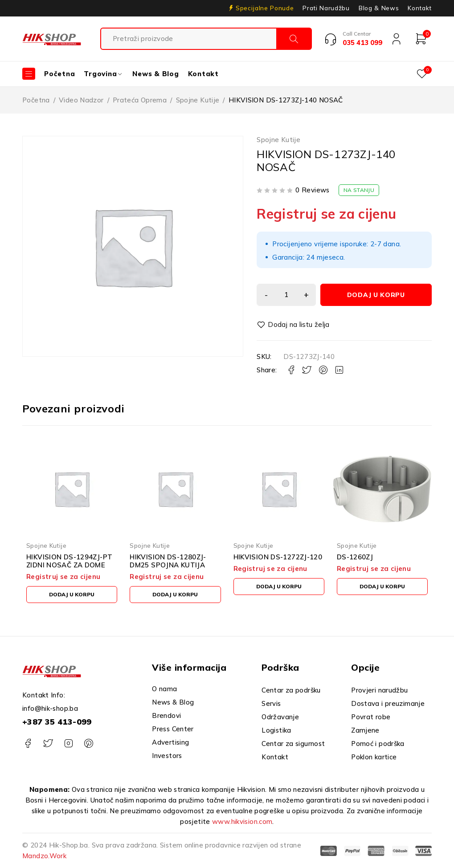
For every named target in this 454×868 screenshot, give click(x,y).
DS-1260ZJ (355, 557)
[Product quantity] (288, 295)
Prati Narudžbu (326, 8)
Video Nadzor (81, 100)
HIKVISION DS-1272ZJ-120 (278, 557)
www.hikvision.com (242, 821)
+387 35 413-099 (57, 722)
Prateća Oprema (140, 100)
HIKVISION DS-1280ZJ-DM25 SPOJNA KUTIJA (168, 561)
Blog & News (379, 8)
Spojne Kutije (198, 100)
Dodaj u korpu (378, 295)
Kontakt (420, 8)
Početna (36, 100)
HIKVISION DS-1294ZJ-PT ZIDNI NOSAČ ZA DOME (69, 561)
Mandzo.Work (44, 856)
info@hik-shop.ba (50, 708)
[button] (72, 595)
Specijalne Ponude (265, 8)
